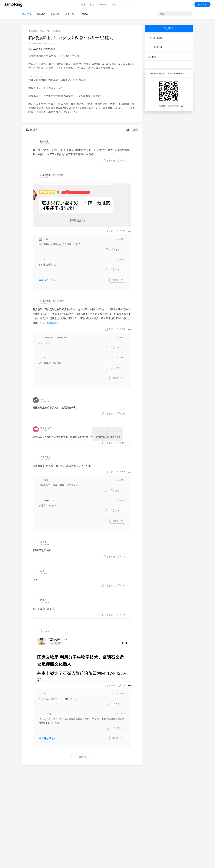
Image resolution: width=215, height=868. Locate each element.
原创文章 (57, 31)
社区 (123, 4)
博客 (114, 4)
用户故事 (103, 4)
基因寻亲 (70, 14)
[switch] (132, 130)
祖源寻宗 (55, 14)
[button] (134, 31)
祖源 (92, 4)
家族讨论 (41, 14)
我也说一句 (118, 280)
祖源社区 (33, 31)
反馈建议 (84, 14)
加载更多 (82, 757)
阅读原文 (54, 323)
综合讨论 (27, 14)
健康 (83, 4)
